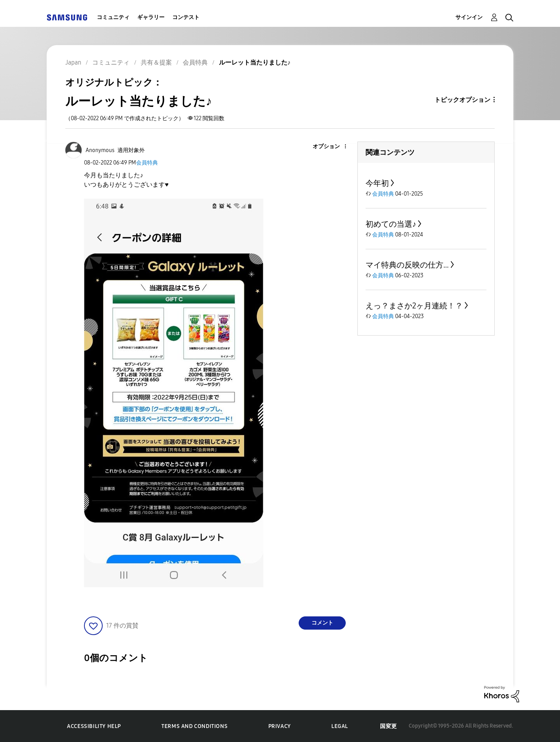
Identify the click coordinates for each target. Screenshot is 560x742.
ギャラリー (151, 17)
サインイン (469, 17)
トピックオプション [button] (462, 100)
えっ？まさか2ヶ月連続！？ (414, 306)
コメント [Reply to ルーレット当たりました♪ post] (322, 623)
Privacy (280, 726)
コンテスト (186, 17)
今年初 (377, 183)
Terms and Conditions (194, 726)
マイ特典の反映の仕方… (407, 265)
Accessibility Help (94, 726)
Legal (340, 726)
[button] (332, 147)
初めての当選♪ (391, 224)
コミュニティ (113, 17)
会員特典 (147, 163)
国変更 (388, 726)
